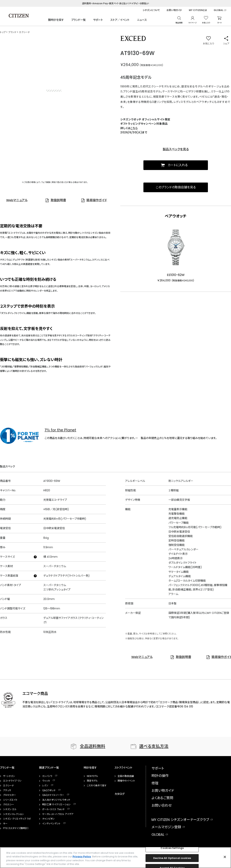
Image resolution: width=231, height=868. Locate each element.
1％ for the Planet (60, 430)
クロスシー (9, 805)
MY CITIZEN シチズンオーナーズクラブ (180, 820)
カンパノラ (47, 776)
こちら (134, 128)
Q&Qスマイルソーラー (53, 795)
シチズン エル (10, 809)
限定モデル (92, 781)
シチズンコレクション (13, 814)
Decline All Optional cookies (172, 858)
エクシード (8, 786)
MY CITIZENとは (198, 10)
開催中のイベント (126, 781)
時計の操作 (160, 776)
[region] (115, 858)
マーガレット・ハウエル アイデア (58, 814)
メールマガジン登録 (166, 827)
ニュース (142, 20)
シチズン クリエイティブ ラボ (17, 819)
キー (5, 824)
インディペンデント (51, 824)
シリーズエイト (10, 800)
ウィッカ (46, 781)
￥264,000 (129, 65)
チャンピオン (48, 819)
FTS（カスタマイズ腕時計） (16, 828)
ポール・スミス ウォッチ (53, 809)
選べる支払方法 (154, 746)
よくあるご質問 (162, 798)
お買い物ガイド (174, 10)
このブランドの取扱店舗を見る (176, 187)
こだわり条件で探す (97, 786)
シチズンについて (151, 10)
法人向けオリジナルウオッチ (56, 800)
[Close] (225, 857)
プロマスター (10, 795)
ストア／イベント (120, 20)
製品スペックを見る (176, 149)
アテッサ (7, 790)
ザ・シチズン (9, 776)
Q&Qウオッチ (49, 790)
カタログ (120, 794)
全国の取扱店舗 (126, 776)
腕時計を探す (56, 20)
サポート (98, 20)
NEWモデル (92, 776)
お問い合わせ (162, 805)
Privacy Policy (82, 857)
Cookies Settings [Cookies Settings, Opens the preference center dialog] (172, 848)
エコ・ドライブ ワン (12, 781)
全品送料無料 (93, 746)
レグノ (45, 786)
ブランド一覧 (78, 20)
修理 (155, 783)
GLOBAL (218, 10)
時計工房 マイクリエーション (56, 805)
